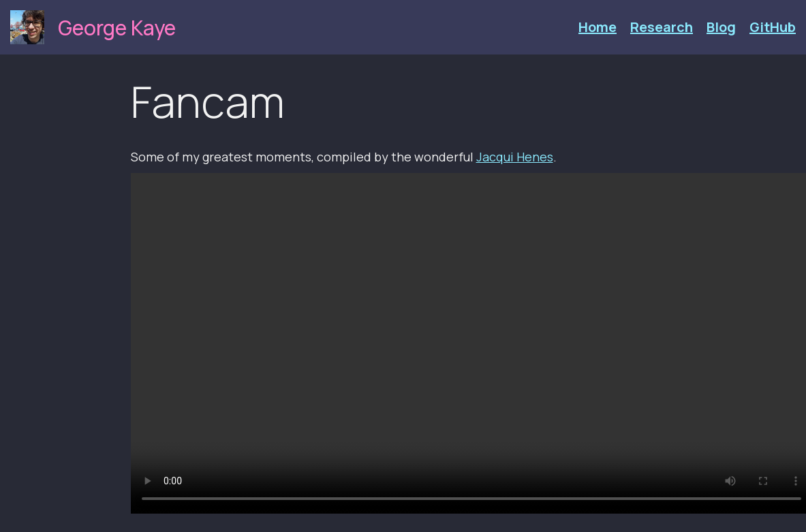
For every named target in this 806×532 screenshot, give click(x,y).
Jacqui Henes (515, 157)
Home (598, 27)
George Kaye (117, 28)
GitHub (773, 27)
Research (662, 27)
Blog (721, 27)
